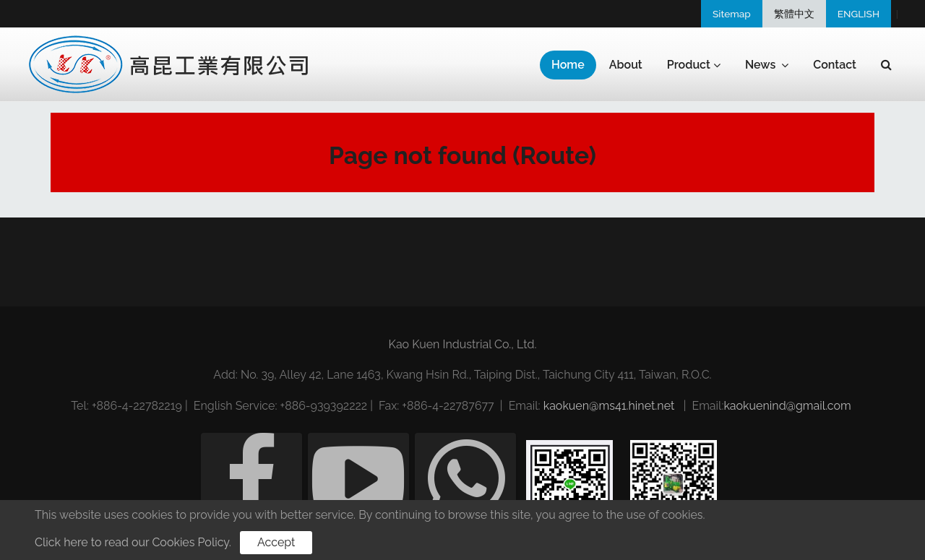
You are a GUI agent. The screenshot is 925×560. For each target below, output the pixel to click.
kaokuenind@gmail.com (787, 406)
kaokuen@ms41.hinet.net (609, 406)
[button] (886, 65)
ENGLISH (859, 14)
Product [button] (694, 65)
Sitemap (732, 14)
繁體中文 (794, 14)
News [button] (767, 65)
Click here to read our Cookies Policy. (133, 542)
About (626, 65)
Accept (276, 542)
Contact (835, 65)
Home (568, 65)
